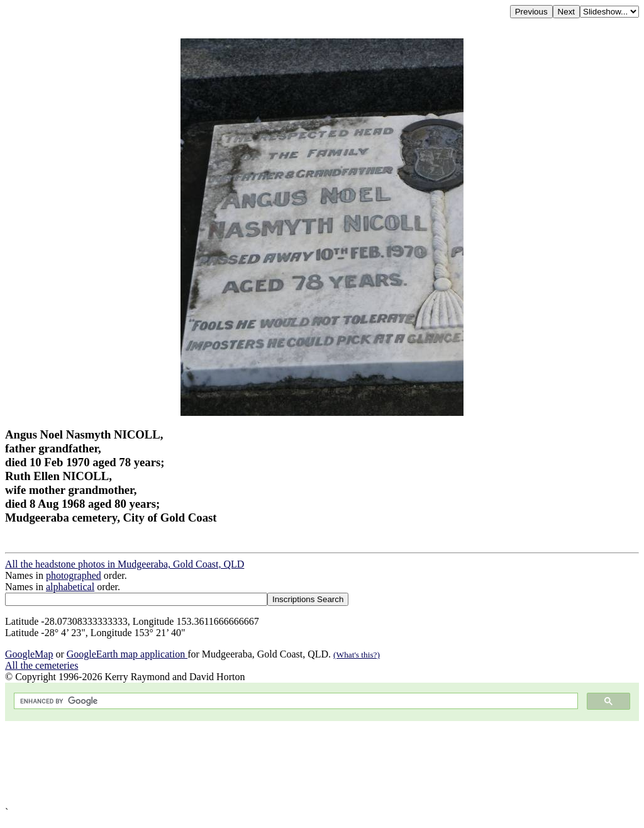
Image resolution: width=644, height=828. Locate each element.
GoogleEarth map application (127, 654)
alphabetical (70, 587)
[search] (295, 701)
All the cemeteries (42, 665)
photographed (74, 575)
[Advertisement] (322, 764)
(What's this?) (357, 655)
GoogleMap (29, 654)
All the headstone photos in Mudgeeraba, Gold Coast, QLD (125, 564)
